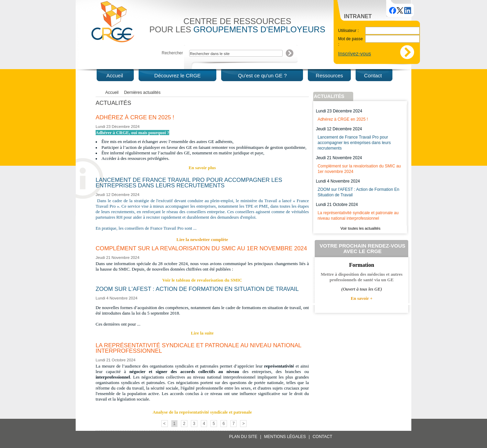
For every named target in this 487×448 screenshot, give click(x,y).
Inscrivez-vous (355, 53)
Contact (322, 437)
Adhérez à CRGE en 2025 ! (343, 119)
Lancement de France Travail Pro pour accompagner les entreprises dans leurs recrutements (354, 143)
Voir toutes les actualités (360, 228)
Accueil (112, 92)
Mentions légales (285, 437)
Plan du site (243, 437)
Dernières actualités (142, 92)
